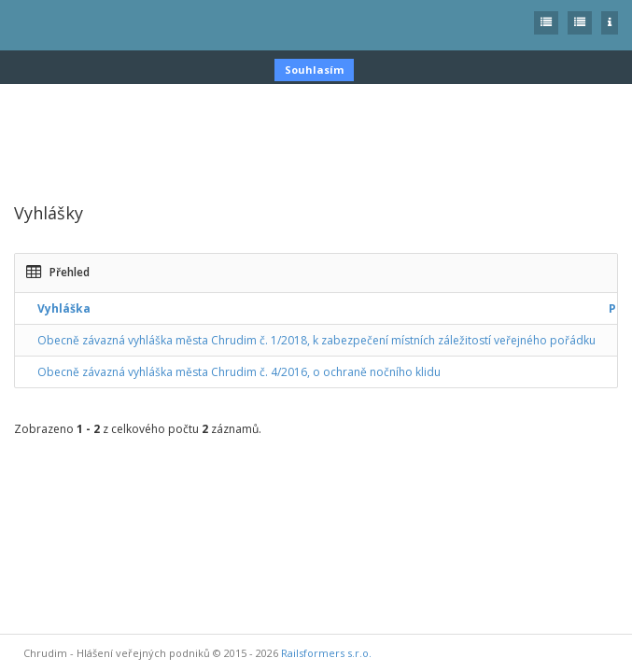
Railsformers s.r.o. (326, 653)
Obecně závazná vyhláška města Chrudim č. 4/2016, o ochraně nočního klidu (239, 372)
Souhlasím (314, 70)
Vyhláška (64, 308)
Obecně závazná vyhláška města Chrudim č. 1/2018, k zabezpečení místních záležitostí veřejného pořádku (316, 340)
